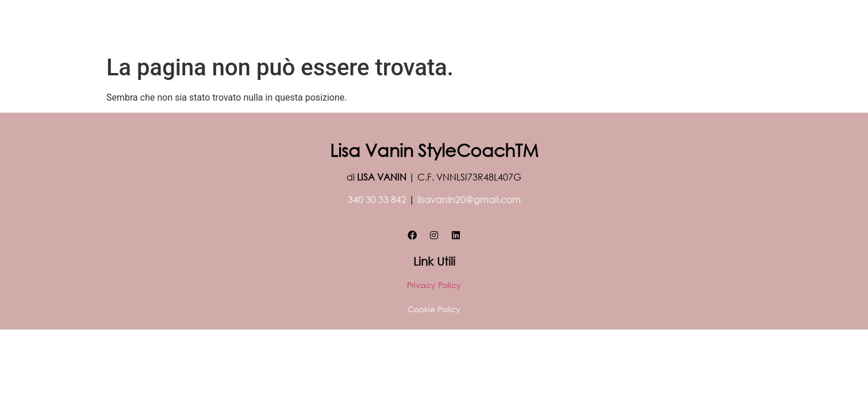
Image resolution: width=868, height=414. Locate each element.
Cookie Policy (434, 309)
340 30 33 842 (377, 199)
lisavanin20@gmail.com (469, 199)
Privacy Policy (434, 285)
